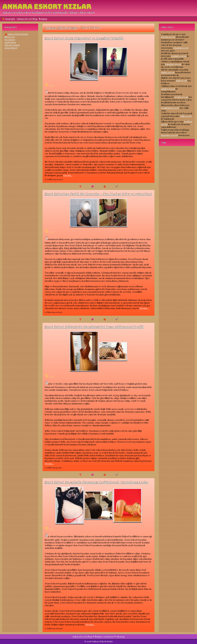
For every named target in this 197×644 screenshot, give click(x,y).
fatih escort (186, 116)
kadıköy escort (179, 56)
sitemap (121, 637)
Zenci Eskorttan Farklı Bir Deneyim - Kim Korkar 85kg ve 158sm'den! (98, 194)
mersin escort (168, 37)
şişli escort (181, 81)
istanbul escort (181, 48)
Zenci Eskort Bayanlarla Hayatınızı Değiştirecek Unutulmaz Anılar (97, 482)
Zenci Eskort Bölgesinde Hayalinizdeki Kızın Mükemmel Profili (94, 327)
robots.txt (109, 637)
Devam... (68, 175)
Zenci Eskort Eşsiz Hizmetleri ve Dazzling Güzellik (84, 39)
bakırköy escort (173, 64)
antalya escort (168, 89)
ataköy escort (168, 73)
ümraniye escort (169, 135)
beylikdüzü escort (170, 108)
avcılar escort (181, 97)
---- (51, 85)
